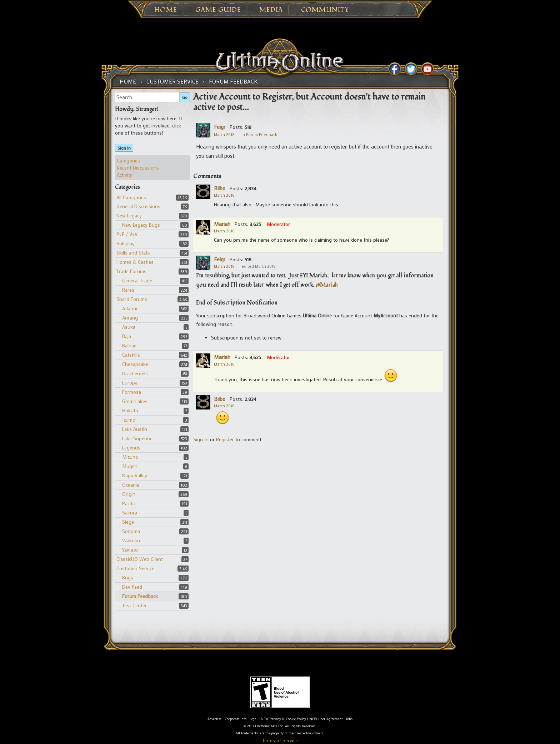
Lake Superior (137, 438)
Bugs (128, 577)
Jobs (349, 719)
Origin (129, 494)
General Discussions (138, 206)
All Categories (131, 197)
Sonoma (131, 531)
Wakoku (131, 540)
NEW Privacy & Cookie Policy (283, 719)
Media (271, 10)
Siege (128, 522)
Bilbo (220, 188)
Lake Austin (135, 429)
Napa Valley (135, 475)
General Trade (137, 280)
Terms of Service (280, 740)
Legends (131, 448)
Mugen (130, 466)
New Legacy (129, 215)
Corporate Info (236, 719)
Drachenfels (135, 373)
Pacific (129, 503)
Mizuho (130, 457)
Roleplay (126, 243)
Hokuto (130, 410)
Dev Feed (132, 587)
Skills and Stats (133, 253)
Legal (254, 719)
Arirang (130, 318)
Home (166, 10)
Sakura (130, 512)
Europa (130, 383)
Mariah (222, 224)
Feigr (220, 127)
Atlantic (130, 308)
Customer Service (135, 568)
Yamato (130, 550)
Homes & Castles (135, 262)
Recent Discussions (138, 168)
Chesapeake (135, 364)
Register (225, 439)
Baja (127, 336)
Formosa (132, 392)
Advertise (214, 719)
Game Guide (218, 10)
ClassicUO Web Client (140, 559)
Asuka (129, 327)
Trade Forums (131, 271)
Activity (125, 175)
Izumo (129, 420)
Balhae (129, 345)
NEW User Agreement (326, 719)
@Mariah (327, 285)
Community (325, 10)
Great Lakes (135, 401)
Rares (128, 290)
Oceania (131, 485)
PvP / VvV (127, 234)
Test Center (134, 605)
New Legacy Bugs (141, 225)
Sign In (124, 148)
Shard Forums (132, 299)
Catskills (131, 355)
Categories (128, 160)
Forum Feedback (140, 596)
